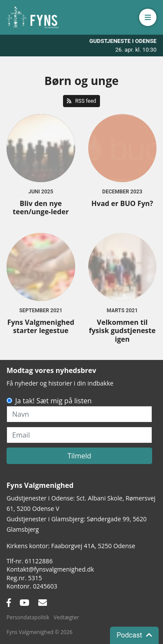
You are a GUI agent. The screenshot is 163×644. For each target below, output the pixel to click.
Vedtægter (66, 617)
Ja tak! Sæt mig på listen (53, 401)
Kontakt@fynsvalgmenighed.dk (50, 569)
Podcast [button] (134, 635)
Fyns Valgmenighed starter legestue (41, 326)
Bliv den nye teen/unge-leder (41, 208)
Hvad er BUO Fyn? (122, 203)
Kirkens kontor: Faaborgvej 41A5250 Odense (71, 546)
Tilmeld (79, 456)
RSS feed (81, 101)
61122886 (39, 561)
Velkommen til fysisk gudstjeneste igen (122, 330)
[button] (148, 17)
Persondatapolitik (28, 617)
